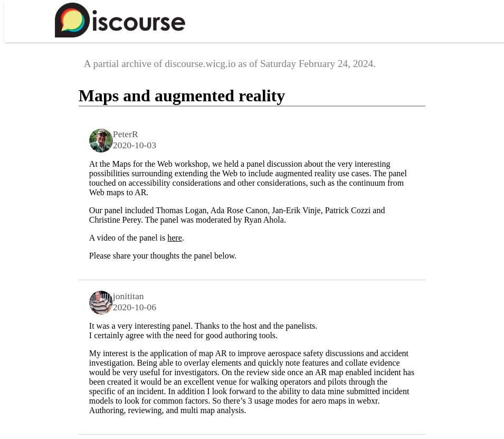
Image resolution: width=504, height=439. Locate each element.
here (175, 238)
